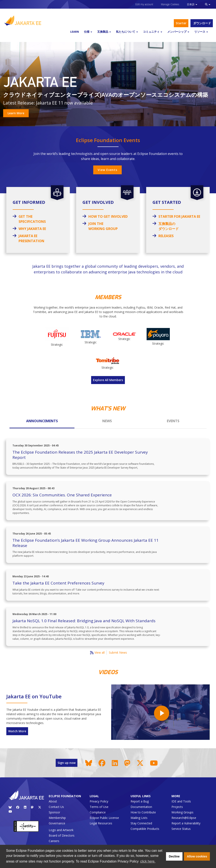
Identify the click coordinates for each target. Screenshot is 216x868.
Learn (75, 32)
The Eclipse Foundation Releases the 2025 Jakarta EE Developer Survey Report (80, 455)
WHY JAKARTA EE (32, 229)
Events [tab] (173, 421)
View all (100, 652)
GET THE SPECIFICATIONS (32, 219)
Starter (181, 23)
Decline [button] (174, 856)
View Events (107, 170)
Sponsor (54, 812)
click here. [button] (148, 861)
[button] (208, 4)
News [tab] (107, 421)
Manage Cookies (170, 4)
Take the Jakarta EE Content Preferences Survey (58, 583)
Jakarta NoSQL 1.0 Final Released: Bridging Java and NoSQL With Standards (84, 621)
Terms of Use (99, 807)
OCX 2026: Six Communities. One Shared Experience (62, 495)
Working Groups (182, 812)
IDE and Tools (181, 801)
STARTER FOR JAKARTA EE (179, 216)
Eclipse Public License (104, 818)
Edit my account (144, 4)
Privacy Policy (99, 801)
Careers (54, 841)
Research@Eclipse (184, 818)
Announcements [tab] (42, 421)
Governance (57, 823)
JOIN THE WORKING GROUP (103, 226)
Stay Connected (141, 823)
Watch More (17, 731)
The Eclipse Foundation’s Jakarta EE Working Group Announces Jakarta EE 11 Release (86, 543)
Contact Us (56, 807)
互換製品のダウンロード (169, 226)
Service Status (181, 829)
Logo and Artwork (61, 830)
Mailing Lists (139, 818)
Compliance (98, 812)
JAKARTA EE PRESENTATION (31, 238)
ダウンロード (202, 23)
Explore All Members (108, 380)
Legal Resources (101, 823)
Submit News (118, 652)
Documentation (141, 807)
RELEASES (166, 236)
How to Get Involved (108, 216)
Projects (177, 807)
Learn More (16, 113)
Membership (57, 818)
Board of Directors (62, 835)
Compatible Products (145, 829)
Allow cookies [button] (197, 856)
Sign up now (67, 763)
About (53, 801)
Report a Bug (140, 801)
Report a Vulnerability (186, 823)
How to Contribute (143, 812)
